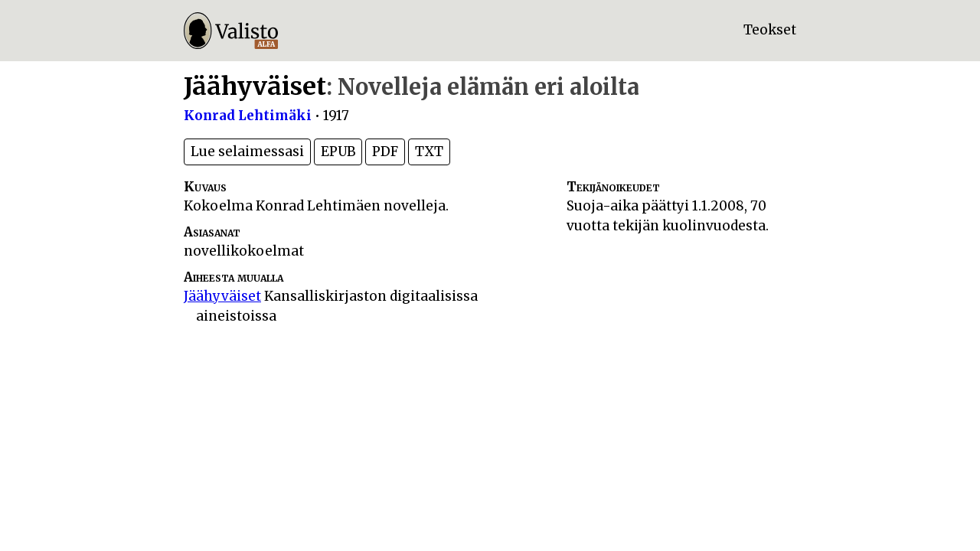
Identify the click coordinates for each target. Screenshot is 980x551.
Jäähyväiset (222, 296)
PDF (385, 152)
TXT (429, 152)
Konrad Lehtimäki (248, 116)
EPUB (338, 152)
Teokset (770, 30)
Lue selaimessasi (247, 152)
